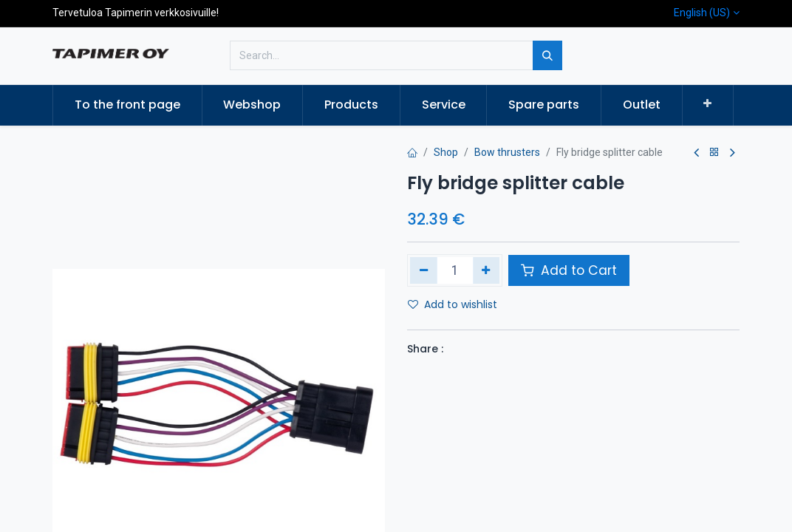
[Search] (547, 55)
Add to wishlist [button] (453, 304)
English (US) (702, 13)
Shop (446, 152)
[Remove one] (424, 270)
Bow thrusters (507, 152)
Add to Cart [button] (569, 270)
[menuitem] (127, 105)
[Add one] (487, 270)
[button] (708, 104)
